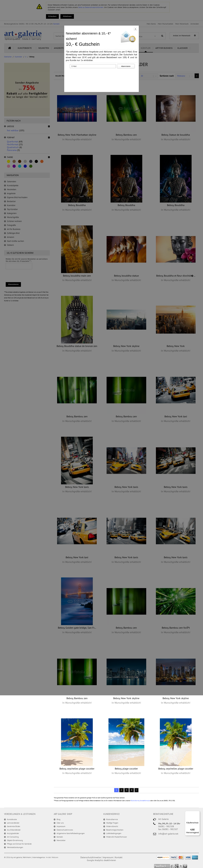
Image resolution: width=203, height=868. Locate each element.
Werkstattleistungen (15, 847)
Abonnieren (126, 66)
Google (177, 866)
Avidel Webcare (52, 857)
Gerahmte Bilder (14, 826)
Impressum (61, 826)
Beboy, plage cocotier (126, 769)
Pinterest (185, 866)
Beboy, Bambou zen (77, 698)
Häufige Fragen (112, 823)
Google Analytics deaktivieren (101, 860)
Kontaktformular (145, 801)
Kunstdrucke (12, 819)
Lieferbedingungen (114, 833)
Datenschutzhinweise (91, 857)
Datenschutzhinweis (65, 830)
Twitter (181, 866)
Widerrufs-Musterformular (117, 837)
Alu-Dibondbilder (14, 830)
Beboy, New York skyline (126, 698)
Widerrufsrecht (112, 826)
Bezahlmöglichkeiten (115, 830)
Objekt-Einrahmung (15, 840)
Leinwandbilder (13, 823)
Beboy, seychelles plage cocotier (77, 769)
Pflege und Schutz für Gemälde (19, 844)
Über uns (60, 823)
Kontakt (60, 837)
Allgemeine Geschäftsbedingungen (71, 833)
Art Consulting (13, 837)
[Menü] (198, 813)
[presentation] (102, 75)
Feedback (162, 866)
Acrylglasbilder (13, 833)
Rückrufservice (135, 801)
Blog (58, 819)
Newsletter (61, 840)
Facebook (172, 866)
